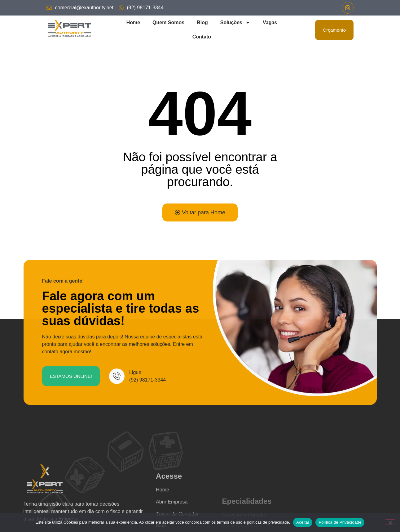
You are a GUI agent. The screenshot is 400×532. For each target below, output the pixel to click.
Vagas (270, 22)
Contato (202, 37)
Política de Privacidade (340, 522)
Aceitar (303, 522)
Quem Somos (168, 22)
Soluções (235, 23)
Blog (202, 22)
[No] (390, 522)
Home (133, 22)
